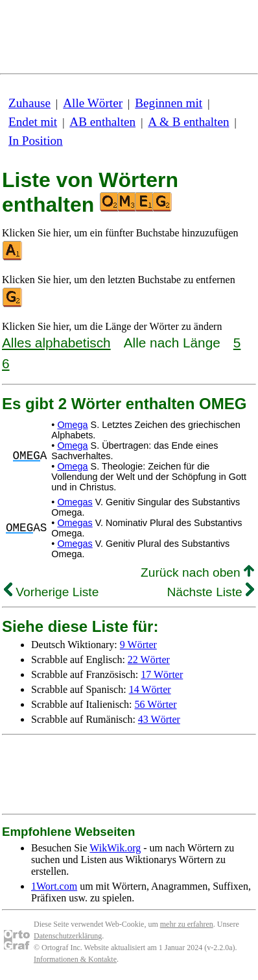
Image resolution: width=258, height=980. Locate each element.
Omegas (75, 502)
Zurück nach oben (197, 572)
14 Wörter (150, 689)
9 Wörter (138, 645)
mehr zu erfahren (187, 924)
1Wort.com (54, 886)
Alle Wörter (93, 103)
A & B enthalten (188, 122)
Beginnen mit (169, 103)
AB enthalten (102, 122)
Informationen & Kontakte (75, 959)
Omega (72, 425)
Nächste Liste (210, 592)
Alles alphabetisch (56, 343)
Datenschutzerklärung (68, 936)
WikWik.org (115, 848)
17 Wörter (162, 674)
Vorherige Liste (51, 592)
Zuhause (29, 103)
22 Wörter (149, 660)
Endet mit (33, 122)
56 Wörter (156, 704)
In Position (36, 141)
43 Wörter (159, 719)
